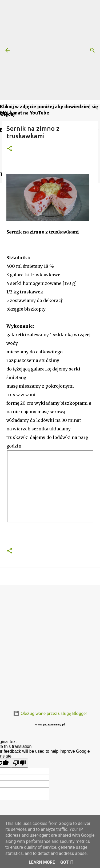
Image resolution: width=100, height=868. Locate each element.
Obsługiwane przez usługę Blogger (50, 713)
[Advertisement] (50, 50)
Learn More (42, 862)
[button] (10, 149)
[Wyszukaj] (93, 50)
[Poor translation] (19, 763)
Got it (67, 862)
